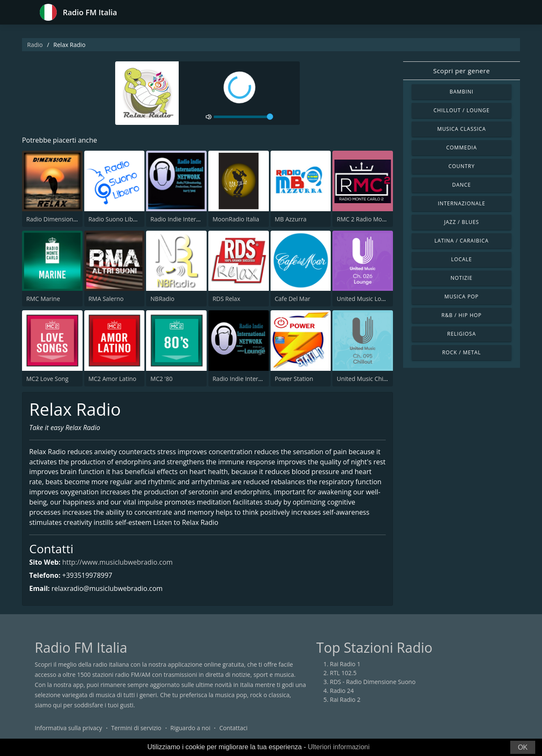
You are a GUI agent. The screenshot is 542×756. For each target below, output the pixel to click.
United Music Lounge (366, 299)
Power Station (294, 379)
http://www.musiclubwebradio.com (118, 563)
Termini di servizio (136, 728)
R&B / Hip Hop (462, 315)
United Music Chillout (366, 379)
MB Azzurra (291, 219)
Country (462, 166)
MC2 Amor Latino (112, 379)
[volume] (243, 117)
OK (523, 747)
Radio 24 (342, 691)
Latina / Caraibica (462, 241)
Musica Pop (461, 297)
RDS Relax (226, 299)
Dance (462, 185)
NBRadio (162, 299)
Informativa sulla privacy (68, 728)
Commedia (462, 148)
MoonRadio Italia (236, 219)
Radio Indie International (184, 219)
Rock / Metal (462, 352)
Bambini (462, 92)
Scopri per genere (462, 71)
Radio (35, 45)
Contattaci (234, 728)
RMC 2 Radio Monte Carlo (372, 219)
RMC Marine (43, 299)
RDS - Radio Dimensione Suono (373, 682)
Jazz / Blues (462, 222)
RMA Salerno (106, 299)
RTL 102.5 (343, 673)
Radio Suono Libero (115, 219)
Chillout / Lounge (462, 110)
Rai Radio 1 (345, 664)
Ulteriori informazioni (339, 747)
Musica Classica (461, 129)
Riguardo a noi (190, 728)
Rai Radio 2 (345, 700)
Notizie (462, 278)
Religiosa (462, 334)
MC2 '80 (161, 379)
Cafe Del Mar (293, 299)
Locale (461, 259)
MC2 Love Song (47, 379)
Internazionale (462, 203)
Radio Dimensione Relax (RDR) (68, 219)
